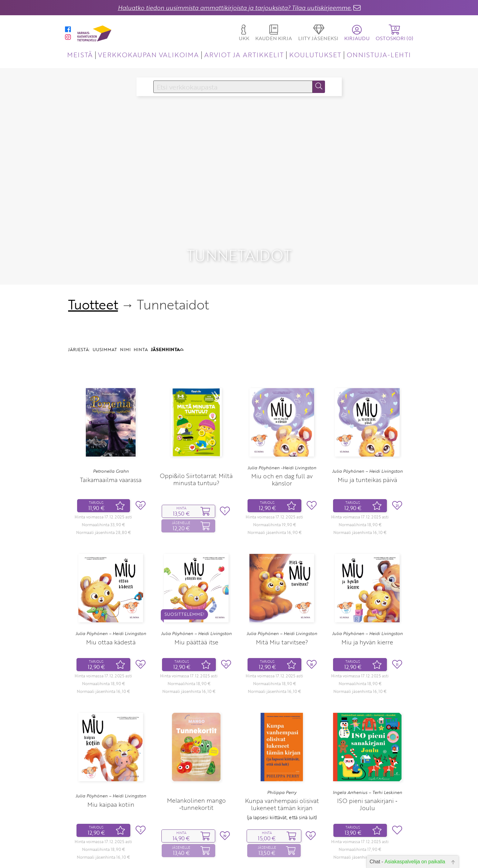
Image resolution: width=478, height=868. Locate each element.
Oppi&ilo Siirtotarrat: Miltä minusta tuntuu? (196, 439)
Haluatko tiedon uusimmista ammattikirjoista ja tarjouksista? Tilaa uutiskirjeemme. (235, 8)
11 (281, 854)
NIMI (125, 310)
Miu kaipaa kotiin (111, 764)
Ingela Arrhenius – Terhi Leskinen (367, 752)
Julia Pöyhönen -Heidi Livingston (282, 428)
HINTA (141, 310)
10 (271, 854)
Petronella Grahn (111, 431)
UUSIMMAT (105, 310)
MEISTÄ (80, 55)
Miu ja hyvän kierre (367, 602)
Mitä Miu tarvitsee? (282, 602)
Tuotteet (93, 264)
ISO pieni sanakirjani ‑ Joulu (367, 764)
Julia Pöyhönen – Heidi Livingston (367, 431)
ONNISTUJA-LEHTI (379, 55)
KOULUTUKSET (315, 55)
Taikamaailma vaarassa (111, 440)
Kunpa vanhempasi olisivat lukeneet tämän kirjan (282, 764)
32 (294, 854)
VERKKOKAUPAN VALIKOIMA (148, 55)
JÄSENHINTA (167, 310)
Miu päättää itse (196, 602)
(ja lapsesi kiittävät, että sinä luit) (282, 777)
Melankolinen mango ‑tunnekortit (196, 764)
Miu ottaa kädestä (111, 602)
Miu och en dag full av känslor (282, 440)
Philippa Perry (282, 752)
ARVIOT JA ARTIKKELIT (244, 55)
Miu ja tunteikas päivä (367, 440)
